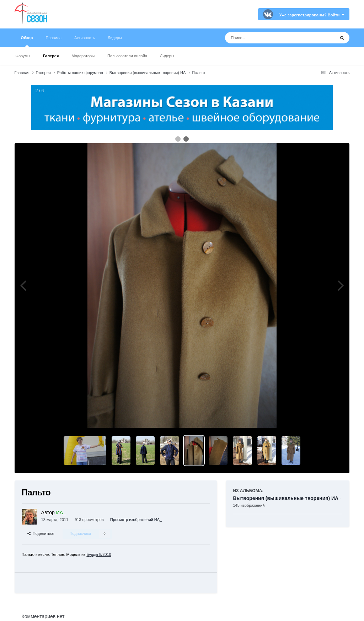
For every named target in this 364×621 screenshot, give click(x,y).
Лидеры (167, 56)
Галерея (51, 56)
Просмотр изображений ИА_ (136, 520)
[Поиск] (267, 38)
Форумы (23, 56)
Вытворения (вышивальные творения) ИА (286, 498)
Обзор (27, 41)
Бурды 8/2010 (99, 554)
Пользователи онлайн (127, 56)
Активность (85, 38)
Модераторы (83, 56)
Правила (53, 38)
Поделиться (41, 533)
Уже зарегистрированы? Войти (312, 15)
